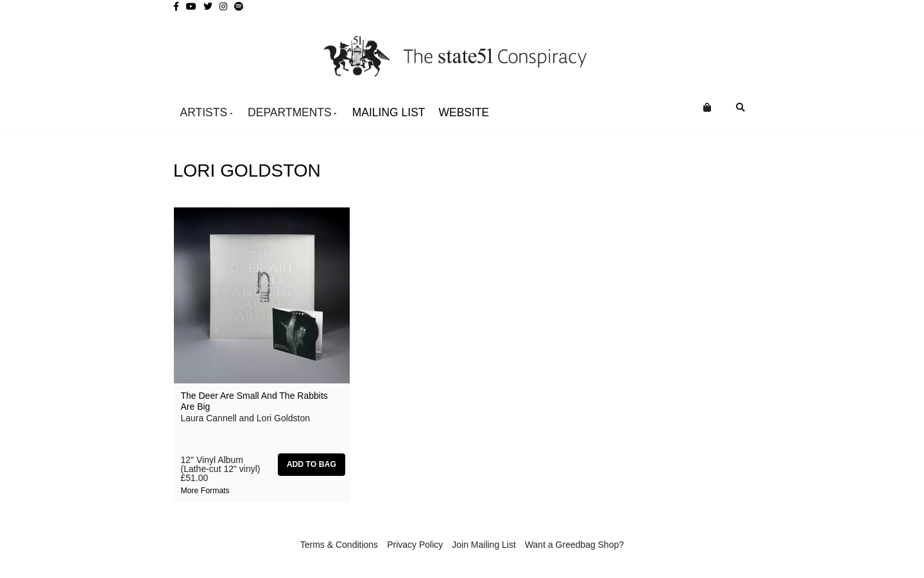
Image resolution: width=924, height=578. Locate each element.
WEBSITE (464, 112)
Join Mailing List (484, 545)
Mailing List (389, 112)
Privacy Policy (415, 545)
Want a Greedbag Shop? (574, 545)
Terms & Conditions (339, 545)
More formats (205, 491)
